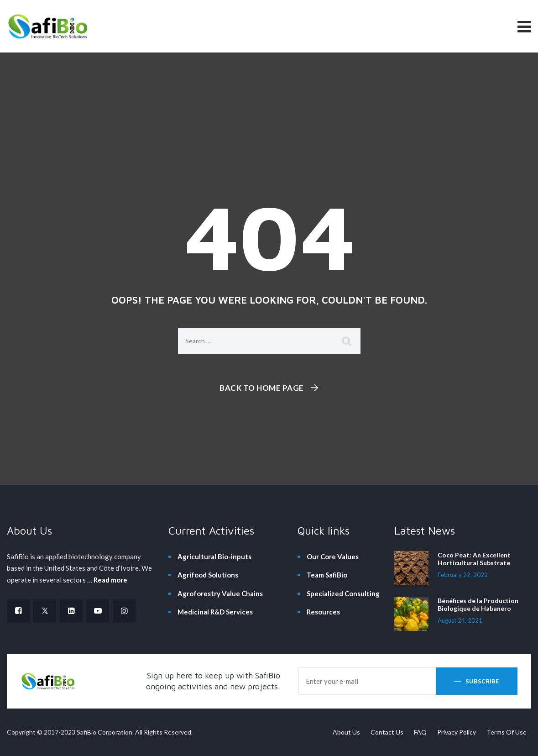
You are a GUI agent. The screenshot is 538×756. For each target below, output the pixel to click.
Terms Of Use (507, 732)
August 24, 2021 (460, 620)
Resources (323, 612)
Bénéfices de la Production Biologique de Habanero (478, 604)
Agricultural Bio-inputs (214, 556)
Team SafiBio (327, 575)
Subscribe (482, 681)
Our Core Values (333, 556)
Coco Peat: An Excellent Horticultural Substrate (474, 559)
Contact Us (387, 732)
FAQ (420, 732)
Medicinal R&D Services (215, 612)
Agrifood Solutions (208, 575)
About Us (346, 732)
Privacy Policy (457, 732)
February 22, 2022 (463, 575)
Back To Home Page (262, 388)
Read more (110, 580)
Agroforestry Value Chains (220, 593)
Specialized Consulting (343, 593)
